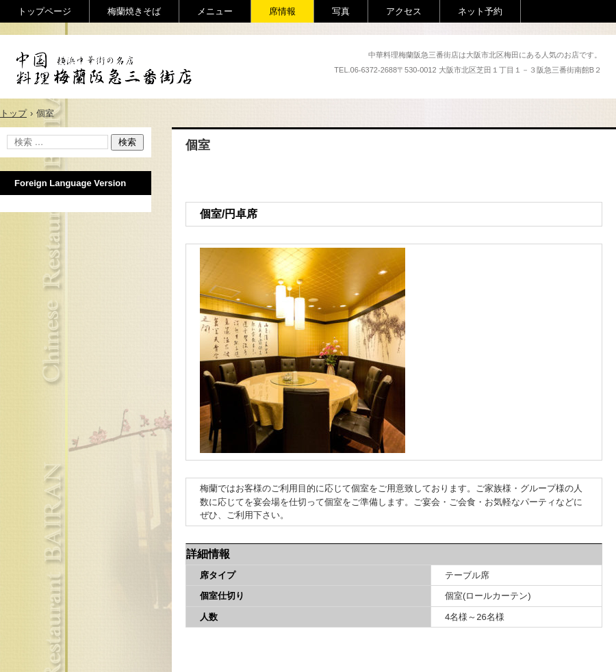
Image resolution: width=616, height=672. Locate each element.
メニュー (215, 11)
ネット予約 (480, 11)
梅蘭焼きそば (134, 11)
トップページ (44, 11)
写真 (341, 11)
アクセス (404, 11)
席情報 (282, 11)
